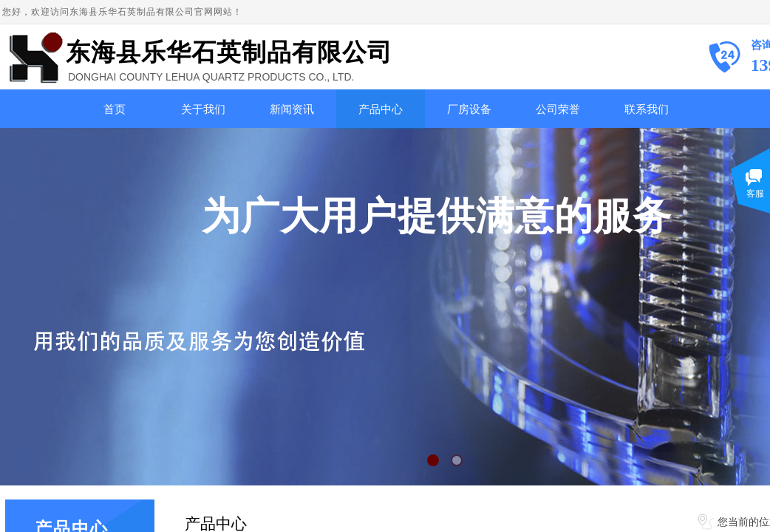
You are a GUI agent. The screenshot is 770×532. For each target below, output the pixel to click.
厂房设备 (469, 109)
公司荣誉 (558, 109)
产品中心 (381, 109)
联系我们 (647, 109)
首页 (115, 109)
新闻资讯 (292, 109)
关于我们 (203, 109)
